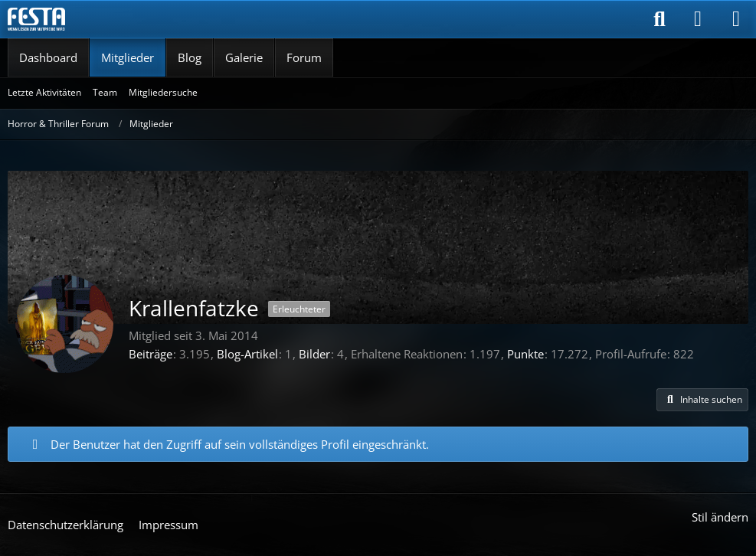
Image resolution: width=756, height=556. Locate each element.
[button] (702, 400)
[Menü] (736, 19)
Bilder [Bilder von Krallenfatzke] (314, 354)
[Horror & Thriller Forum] (36, 19)
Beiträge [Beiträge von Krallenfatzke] (151, 354)
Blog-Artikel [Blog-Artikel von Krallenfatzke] (247, 354)
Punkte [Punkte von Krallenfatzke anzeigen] (525, 354)
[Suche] (659, 19)
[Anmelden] (698, 19)
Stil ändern (720, 517)
